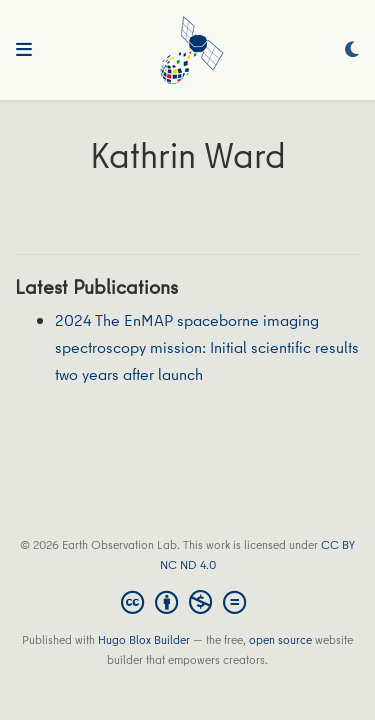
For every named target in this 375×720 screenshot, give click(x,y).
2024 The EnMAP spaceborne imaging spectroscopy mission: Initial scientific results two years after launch (207, 346)
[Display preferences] (352, 50)
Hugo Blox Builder (144, 639)
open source (280, 639)
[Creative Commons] (187, 602)
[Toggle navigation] (24, 50)
